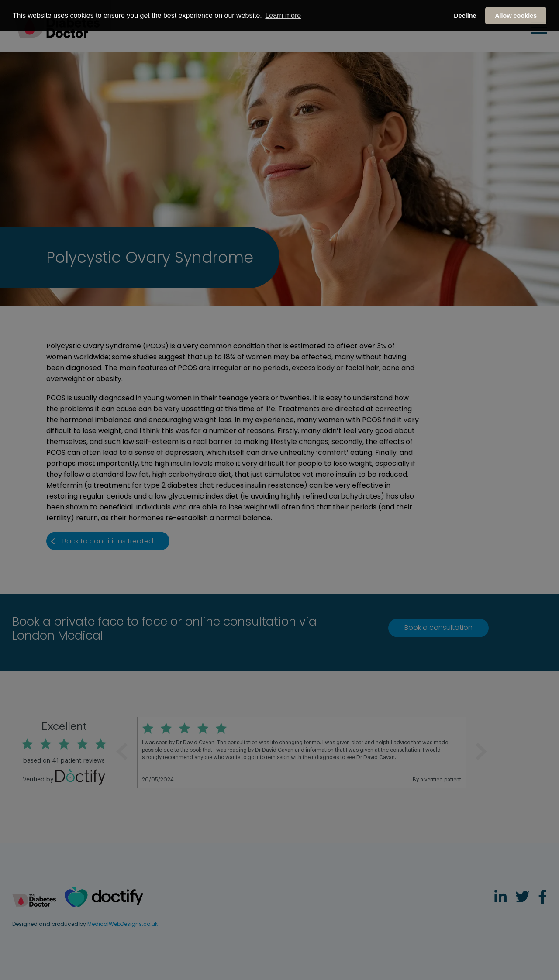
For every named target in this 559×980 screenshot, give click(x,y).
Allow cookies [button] (516, 16)
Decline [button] (465, 16)
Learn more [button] (283, 15)
